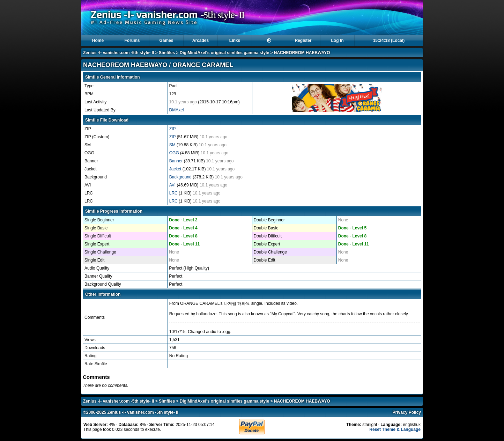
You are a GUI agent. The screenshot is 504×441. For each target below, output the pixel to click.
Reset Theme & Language (395, 429)
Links (235, 41)
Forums (132, 41)
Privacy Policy (407, 412)
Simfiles (167, 53)
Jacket (176, 169)
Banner (177, 161)
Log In (338, 41)
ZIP (173, 129)
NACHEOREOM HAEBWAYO (302, 53)
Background (181, 177)
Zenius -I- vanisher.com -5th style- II (118, 53)
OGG (175, 153)
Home (98, 41)
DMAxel (177, 110)
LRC (174, 193)
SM (173, 145)
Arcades (201, 41)
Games (166, 41)
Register (303, 41)
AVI (173, 185)
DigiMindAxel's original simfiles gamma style (224, 53)
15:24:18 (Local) (389, 41)
